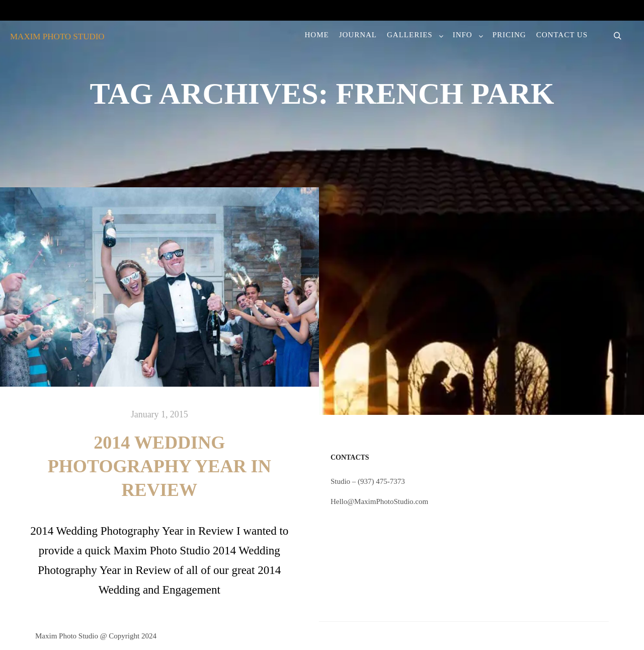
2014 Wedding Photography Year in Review (159, 466)
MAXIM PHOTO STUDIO (57, 37)
